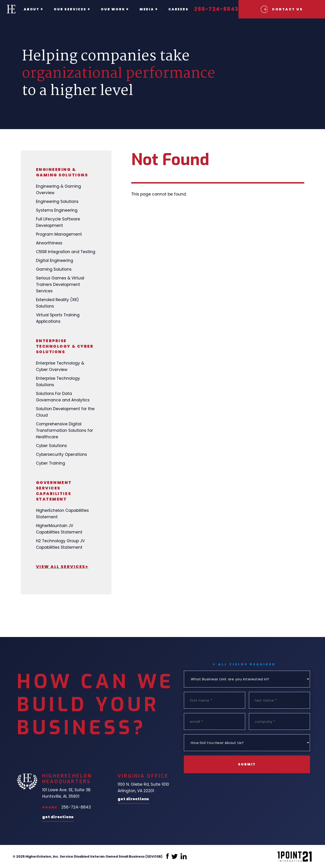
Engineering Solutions (57, 201)
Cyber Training (51, 463)
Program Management (59, 234)
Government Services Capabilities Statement (54, 491)
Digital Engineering (55, 261)
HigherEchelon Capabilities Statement (62, 514)
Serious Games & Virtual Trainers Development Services (60, 284)
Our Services (68, 9)
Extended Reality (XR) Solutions (57, 303)
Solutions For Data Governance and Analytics (63, 397)
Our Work (108, 9)
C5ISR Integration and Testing (66, 252)
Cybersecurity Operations (61, 454)
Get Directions (58, 817)
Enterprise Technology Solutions (58, 382)
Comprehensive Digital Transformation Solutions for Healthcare (64, 430)
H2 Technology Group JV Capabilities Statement (60, 544)
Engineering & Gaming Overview (58, 190)
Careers (168, 9)
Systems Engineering (57, 210)
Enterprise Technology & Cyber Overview (60, 366)
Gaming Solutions (54, 269)
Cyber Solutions (51, 446)
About (32, 9)
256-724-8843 (206, 9)
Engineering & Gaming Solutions (62, 172)
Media (139, 9)
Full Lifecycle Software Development (58, 222)
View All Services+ (62, 567)
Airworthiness (49, 243)
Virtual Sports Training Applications (58, 318)
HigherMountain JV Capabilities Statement (59, 529)
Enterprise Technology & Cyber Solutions (65, 346)
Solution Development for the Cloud (65, 412)
